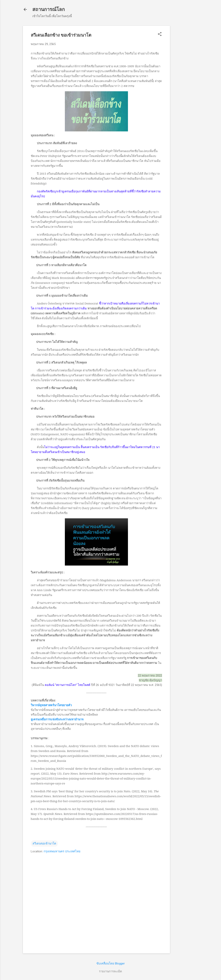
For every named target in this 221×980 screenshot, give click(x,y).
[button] (160, 34)
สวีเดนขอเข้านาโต (44, 843)
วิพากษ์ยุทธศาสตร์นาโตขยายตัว (51, 705)
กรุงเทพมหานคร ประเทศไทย (62, 851)
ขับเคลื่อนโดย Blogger (111, 963)
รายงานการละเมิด (110, 971)
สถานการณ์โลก (49, 9)
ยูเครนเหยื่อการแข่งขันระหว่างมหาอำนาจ (57, 719)
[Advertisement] (186, 85)
